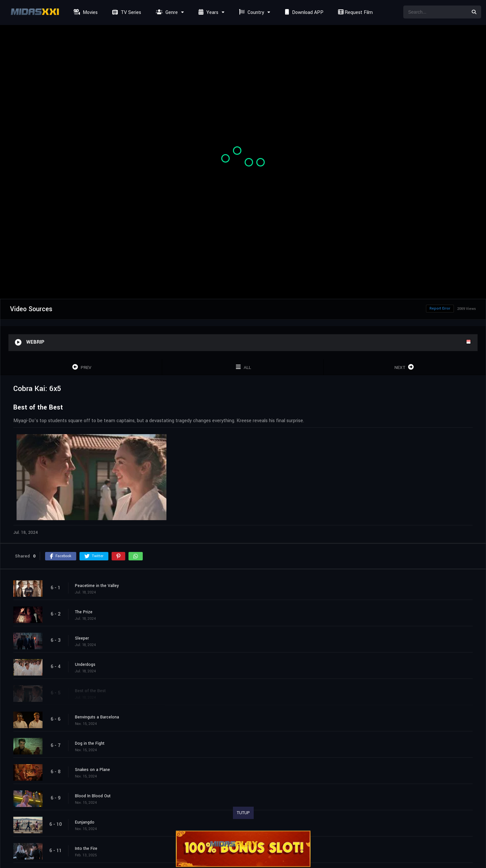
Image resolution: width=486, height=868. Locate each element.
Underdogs (85, 665)
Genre (166, 12)
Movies (85, 12)
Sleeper (82, 638)
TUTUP (243, 813)
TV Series (126, 12)
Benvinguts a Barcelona (97, 717)
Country (251, 12)
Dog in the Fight (90, 743)
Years (208, 12)
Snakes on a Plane (92, 770)
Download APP (303, 12)
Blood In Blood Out (93, 796)
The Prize (84, 612)
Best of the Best (90, 691)
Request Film (355, 12)
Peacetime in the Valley (97, 586)
